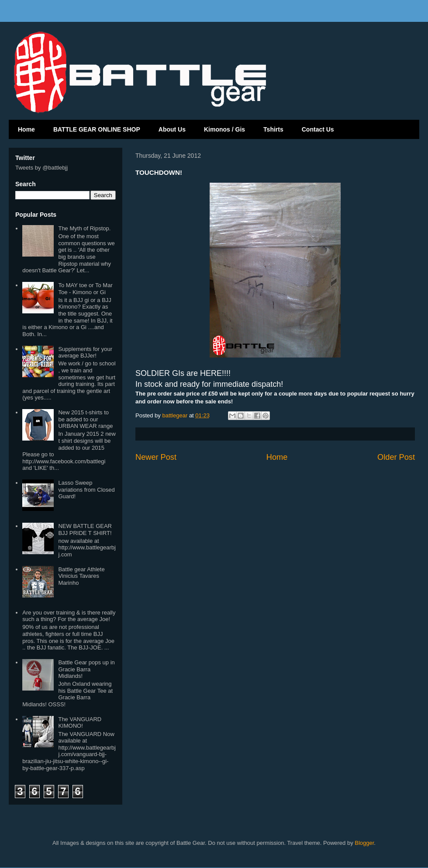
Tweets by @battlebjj (41, 168)
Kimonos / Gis (224, 129)
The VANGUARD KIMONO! (80, 723)
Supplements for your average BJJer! (85, 352)
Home (26, 129)
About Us (172, 129)
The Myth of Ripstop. (84, 228)
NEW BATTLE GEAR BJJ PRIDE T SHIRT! (85, 529)
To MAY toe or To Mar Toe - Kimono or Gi (85, 289)
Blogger (364, 843)
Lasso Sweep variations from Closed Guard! (86, 490)
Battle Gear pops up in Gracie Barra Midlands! (86, 669)
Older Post (396, 457)
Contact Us (318, 129)
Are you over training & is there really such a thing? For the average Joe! (69, 616)
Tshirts (273, 129)
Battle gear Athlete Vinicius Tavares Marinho (81, 576)
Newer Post (156, 457)
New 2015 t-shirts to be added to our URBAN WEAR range (85, 419)
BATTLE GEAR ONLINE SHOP (97, 129)
